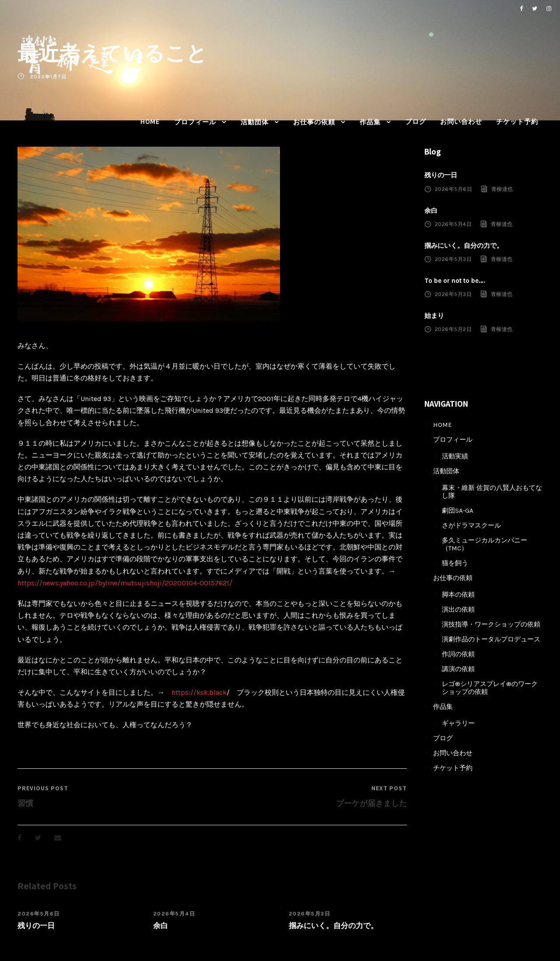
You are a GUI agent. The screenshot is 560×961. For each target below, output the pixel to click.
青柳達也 (502, 189)
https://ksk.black (199, 692)
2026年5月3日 (310, 914)
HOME (150, 122)
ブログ (416, 122)
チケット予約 (517, 122)
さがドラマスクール (471, 525)
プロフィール (195, 122)
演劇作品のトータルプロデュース (491, 639)
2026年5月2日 (453, 329)
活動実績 (455, 456)
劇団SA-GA (458, 510)
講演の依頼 (458, 669)
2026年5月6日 (39, 914)
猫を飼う (455, 563)
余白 (161, 926)
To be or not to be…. (455, 281)
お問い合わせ (461, 122)
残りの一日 (36, 926)
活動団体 (255, 122)
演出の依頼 (458, 609)
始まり (434, 316)
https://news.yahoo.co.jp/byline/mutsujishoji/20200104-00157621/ (125, 583)
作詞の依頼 (458, 654)
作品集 (370, 122)
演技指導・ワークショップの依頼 (491, 624)
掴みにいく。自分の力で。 (333, 926)
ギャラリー (458, 723)
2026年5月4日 (174, 914)
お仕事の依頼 (314, 122)
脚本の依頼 (458, 595)
